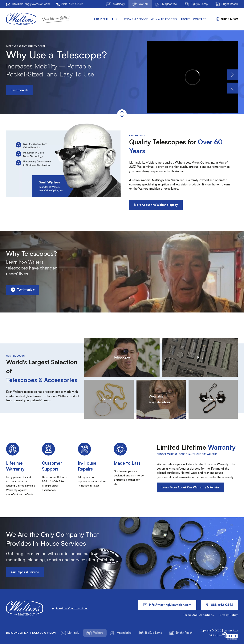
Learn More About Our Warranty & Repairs (190, 487)
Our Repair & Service (25, 572)
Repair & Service (136, 19)
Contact (200, 19)
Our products (107, 19)
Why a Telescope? (164, 19)
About (185, 19)
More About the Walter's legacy (156, 205)
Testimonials (20, 90)
